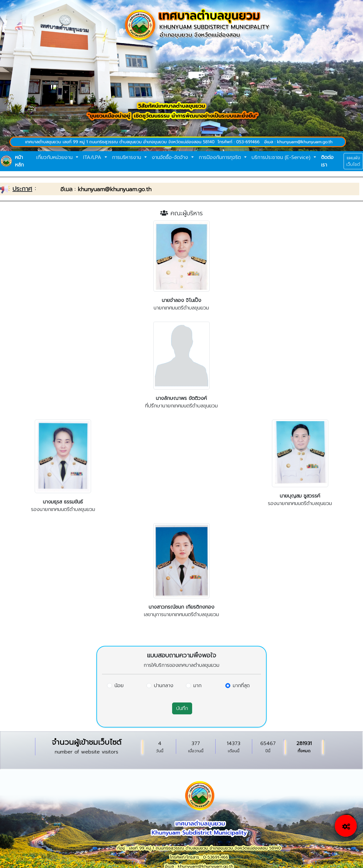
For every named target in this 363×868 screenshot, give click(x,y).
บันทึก (182, 708)
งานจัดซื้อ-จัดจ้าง (171, 157)
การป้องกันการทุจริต (221, 157)
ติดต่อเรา (327, 161)
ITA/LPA (93, 157)
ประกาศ (22, 189)
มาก (197, 686)
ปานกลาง (164, 686)
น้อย (119, 686)
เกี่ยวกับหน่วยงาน (55, 157)
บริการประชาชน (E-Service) (282, 157)
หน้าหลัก (19, 161)
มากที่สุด (241, 686)
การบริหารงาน (128, 157)
